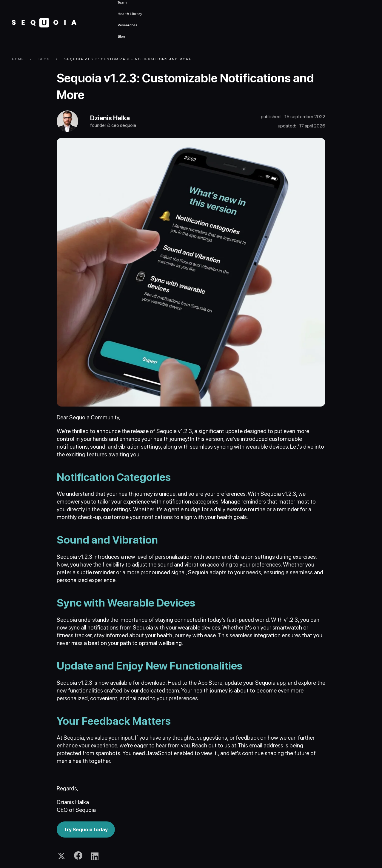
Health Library (130, 14)
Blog (121, 36)
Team (122, 2)
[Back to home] (44, 23)
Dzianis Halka (110, 118)
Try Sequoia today (86, 829)
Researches (127, 25)
